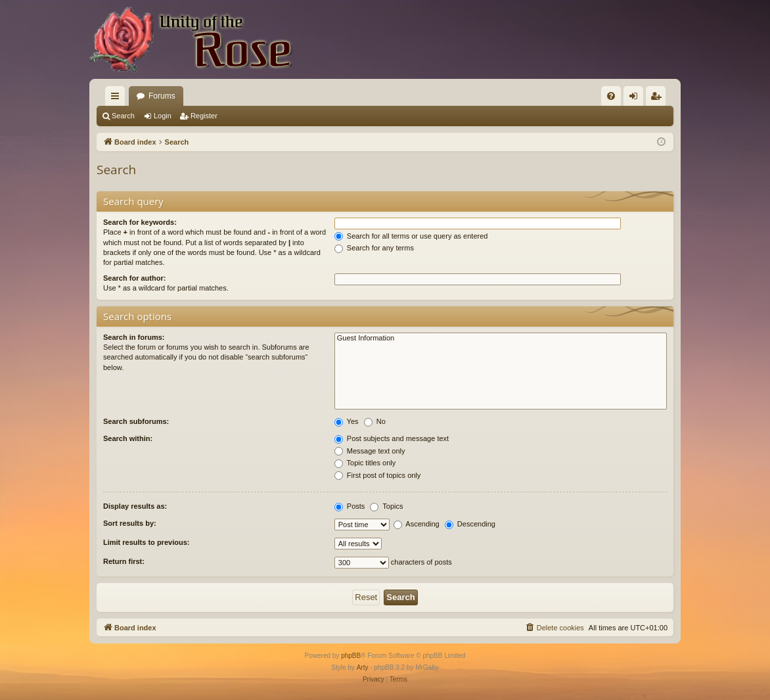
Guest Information (501, 338)
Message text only (370, 451)
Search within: (128, 438)
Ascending (417, 524)
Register (204, 116)
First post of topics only (378, 475)
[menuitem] (611, 96)
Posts (350, 506)
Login (163, 116)
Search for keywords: (140, 222)
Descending (470, 524)
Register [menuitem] (659, 99)
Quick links (118, 99)
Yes (347, 421)
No (375, 421)
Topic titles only (365, 463)
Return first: (124, 561)
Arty (363, 667)
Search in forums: (134, 337)
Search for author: (134, 278)
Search (123, 116)
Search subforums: (136, 421)
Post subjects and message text (392, 438)
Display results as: (135, 506)
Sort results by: (130, 523)
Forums (162, 96)
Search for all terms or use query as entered (411, 236)
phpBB (351, 656)
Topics (386, 506)
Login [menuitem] (636, 99)
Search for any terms (374, 248)
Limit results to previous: (146, 542)
